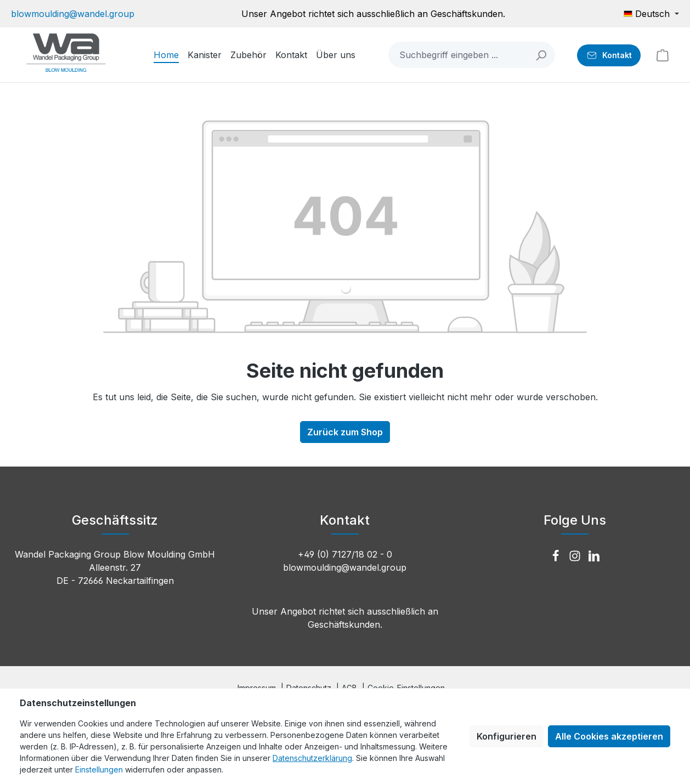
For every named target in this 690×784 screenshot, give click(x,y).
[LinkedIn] (594, 556)
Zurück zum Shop (345, 432)
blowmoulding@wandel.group (73, 14)
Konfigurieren (507, 736)
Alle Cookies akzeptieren (609, 736)
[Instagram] (576, 556)
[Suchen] (542, 55)
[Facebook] (557, 556)
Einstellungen (99, 769)
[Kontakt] (609, 55)
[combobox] (459, 55)
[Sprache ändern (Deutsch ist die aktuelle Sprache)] (651, 14)
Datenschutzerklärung (312, 758)
